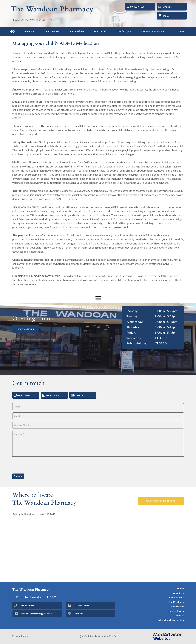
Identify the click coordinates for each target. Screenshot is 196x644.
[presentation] (35, 465)
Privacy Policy (20, 636)
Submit (18, 476)
